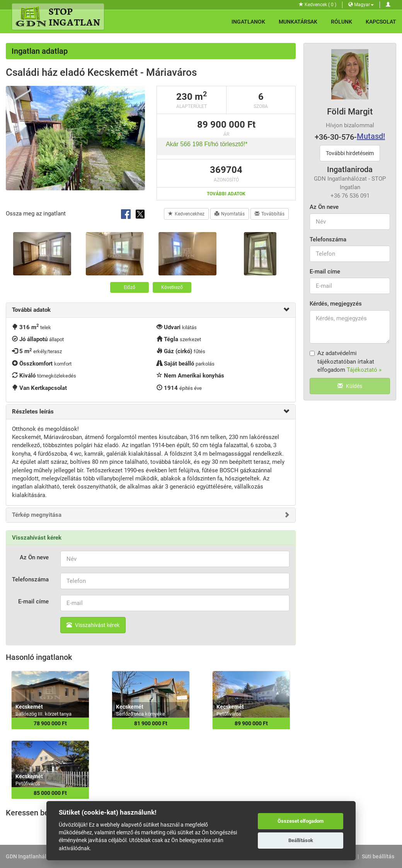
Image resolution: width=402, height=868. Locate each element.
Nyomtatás (230, 214)
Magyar (361, 5)
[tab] (151, 310)
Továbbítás (270, 214)
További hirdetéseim (350, 153)
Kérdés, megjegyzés (336, 304)
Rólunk (342, 22)
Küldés (350, 386)
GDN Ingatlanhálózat (32, 856)
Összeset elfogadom (301, 821)
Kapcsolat (381, 22)
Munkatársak (298, 22)
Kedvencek (318, 5)
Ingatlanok (248, 22)
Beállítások (301, 840)
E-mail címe (325, 272)
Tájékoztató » (364, 370)
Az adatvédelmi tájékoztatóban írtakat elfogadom (346, 361)
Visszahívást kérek (93, 625)
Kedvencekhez (186, 214)
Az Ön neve (324, 207)
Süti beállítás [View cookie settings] (378, 856)
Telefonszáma (328, 239)
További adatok (226, 194)
